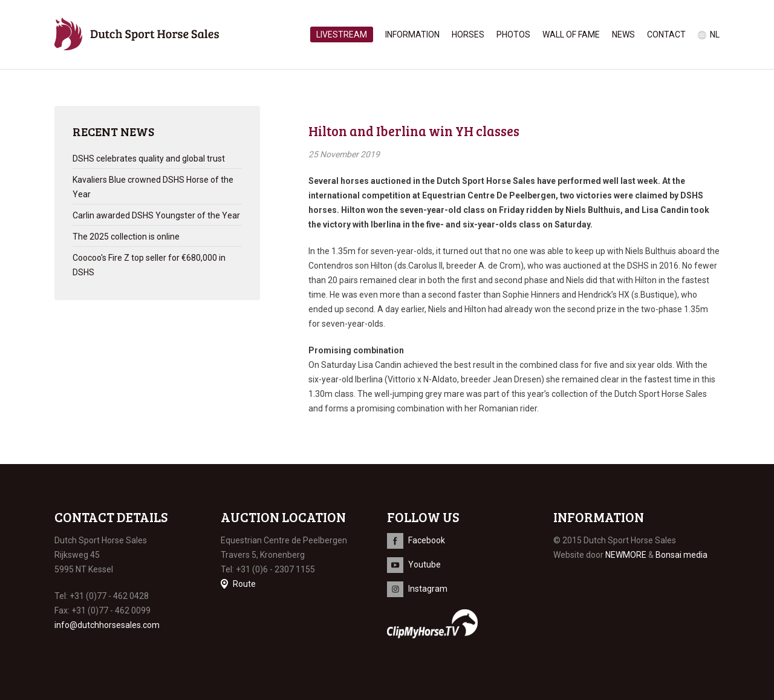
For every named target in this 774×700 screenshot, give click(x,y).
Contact (666, 34)
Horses (468, 34)
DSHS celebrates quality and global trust (149, 159)
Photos (513, 34)
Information (412, 34)
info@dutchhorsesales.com (107, 625)
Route (244, 584)
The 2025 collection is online (126, 237)
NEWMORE (626, 555)
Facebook (427, 540)
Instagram (428, 589)
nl (715, 34)
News (623, 34)
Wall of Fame (571, 34)
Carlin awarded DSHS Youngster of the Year (156, 215)
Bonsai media (681, 555)
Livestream (342, 34)
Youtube (424, 564)
